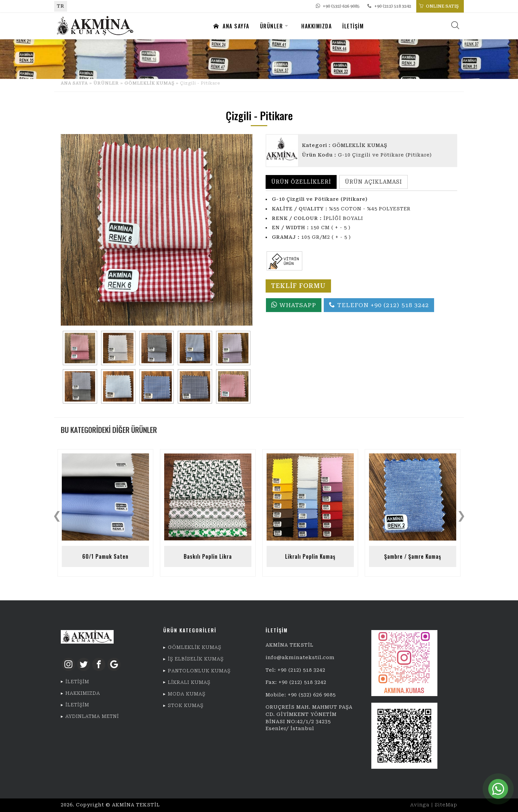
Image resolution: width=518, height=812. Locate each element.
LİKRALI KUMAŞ (189, 682)
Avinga (420, 805)
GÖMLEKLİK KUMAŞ (149, 83)
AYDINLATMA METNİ (92, 716)
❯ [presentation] (461, 515)
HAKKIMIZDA (316, 26)
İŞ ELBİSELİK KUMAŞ (196, 659)
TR (61, 6)
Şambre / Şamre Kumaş (413, 556)
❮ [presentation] (57, 515)
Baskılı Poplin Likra (208, 556)
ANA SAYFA (231, 26)
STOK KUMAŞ (186, 706)
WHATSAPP (294, 305)
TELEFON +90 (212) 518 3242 (379, 305)
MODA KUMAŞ (187, 694)
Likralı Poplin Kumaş (310, 556)
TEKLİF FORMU (298, 286)
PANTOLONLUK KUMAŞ (199, 671)
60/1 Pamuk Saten (105, 556)
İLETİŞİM (353, 26)
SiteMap (446, 805)
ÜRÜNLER (272, 26)
